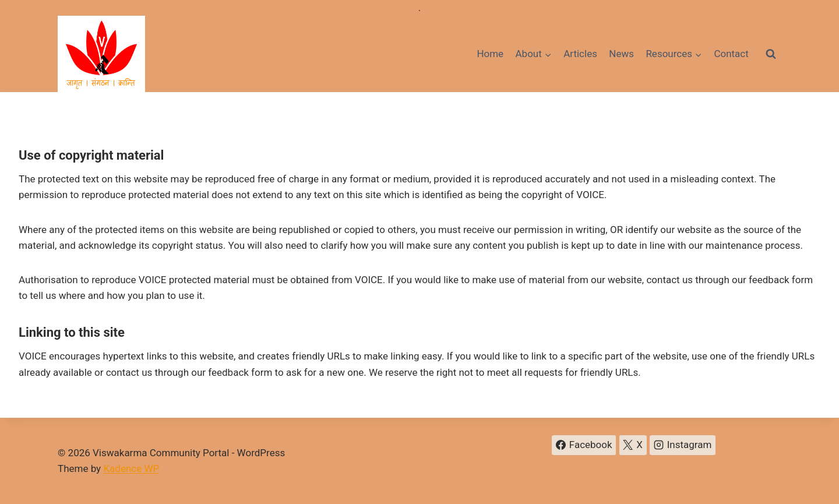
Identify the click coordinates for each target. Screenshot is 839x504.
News (621, 54)
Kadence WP (131, 468)
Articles (580, 54)
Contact (731, 54)
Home (490, 54)
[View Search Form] (771, 54)
